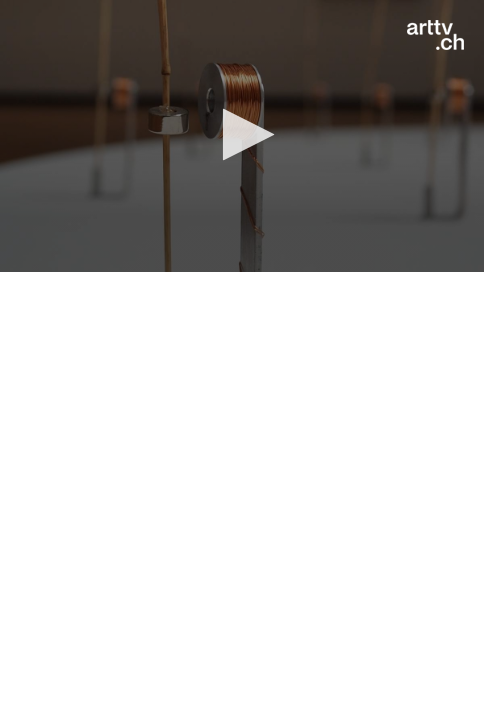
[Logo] (435, 35)
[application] (242, 136)
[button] (242, 134)
